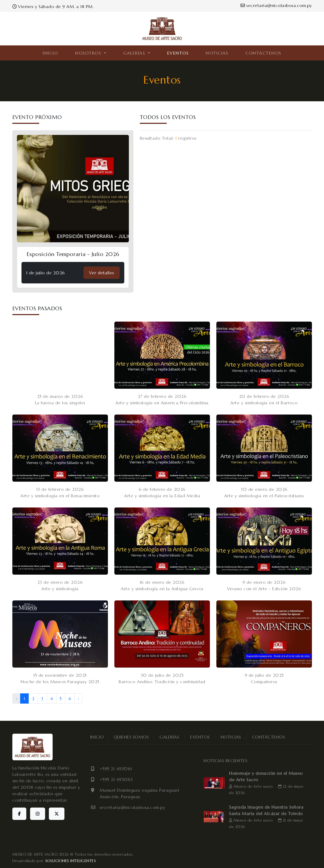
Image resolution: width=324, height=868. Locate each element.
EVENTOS (178, 53)
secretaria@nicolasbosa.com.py (276, 5)
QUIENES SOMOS (131, 737)
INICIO (50, 53)
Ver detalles (102, 273)
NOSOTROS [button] (89, 53)
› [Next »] (79, 698)
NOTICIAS (217, 53)
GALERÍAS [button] (135, 53)
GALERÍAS (169, 737)
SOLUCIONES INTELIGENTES (71, 861)
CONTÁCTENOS (263, 53)
